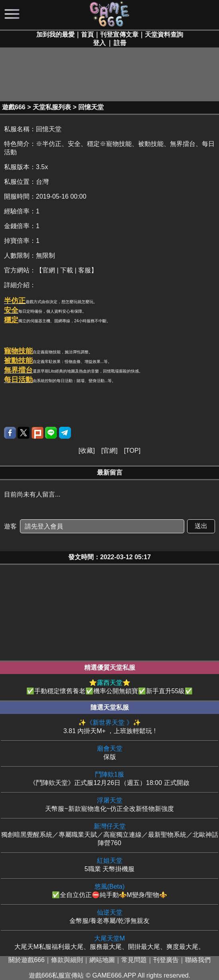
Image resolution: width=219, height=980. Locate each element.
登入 (99, 43)
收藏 (87, 451)
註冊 (120, 43)
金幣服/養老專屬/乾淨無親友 (109, 916)
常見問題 (134, 960)
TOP (132, 451)
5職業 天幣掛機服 (109, 865)
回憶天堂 (91, 107)
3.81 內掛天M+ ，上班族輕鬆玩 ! (109, 727)
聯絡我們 (198, 960)
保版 (109, 752)
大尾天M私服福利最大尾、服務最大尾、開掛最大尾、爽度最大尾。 (109, 942)
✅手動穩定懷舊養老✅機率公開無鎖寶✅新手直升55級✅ (109, 687)
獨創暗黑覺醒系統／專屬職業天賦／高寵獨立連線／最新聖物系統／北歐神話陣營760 (109, 834)
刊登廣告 (166, 960)
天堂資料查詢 (164, 35)
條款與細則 (67, 960)
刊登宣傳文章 (119, 35)
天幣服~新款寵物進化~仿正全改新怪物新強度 (109, 804)
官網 (109, 451)
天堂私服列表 (52, 107)
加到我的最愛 (55, 35)
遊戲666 (14, 107)
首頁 (87, 35)
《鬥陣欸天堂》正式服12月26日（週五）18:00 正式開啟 (109, 778)
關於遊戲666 (27, 960)
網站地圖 (102, 960)
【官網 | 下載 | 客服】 (67, 270)
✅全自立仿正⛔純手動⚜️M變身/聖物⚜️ (109, 890)
